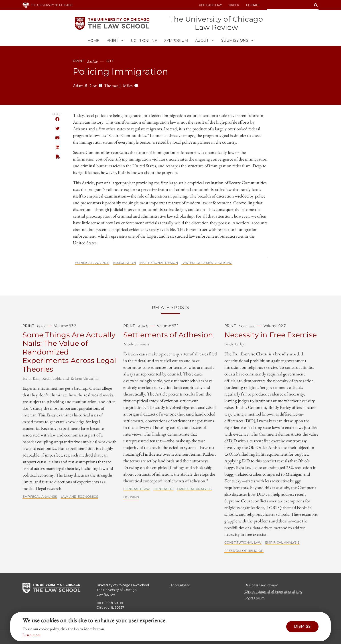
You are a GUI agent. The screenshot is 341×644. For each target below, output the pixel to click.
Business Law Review (261, 585)
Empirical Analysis (92, 263)
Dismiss (302, 627)
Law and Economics (79, 497)
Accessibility (180, 585)
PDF (57, 157)
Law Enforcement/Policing (207, 263)
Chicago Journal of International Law (273, 592)
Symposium (176, 41)
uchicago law (210, 5)
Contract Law (137, 489)
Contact (253, 5)
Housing (131, 498)
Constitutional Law (243, 543)
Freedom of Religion (244, 551)
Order (234, 5)
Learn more (31, 635)
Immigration (124, 263)
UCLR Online (144, 41)
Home (93, 41)
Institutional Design (159, 263)
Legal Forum (255, 598)
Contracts (163, 489)
